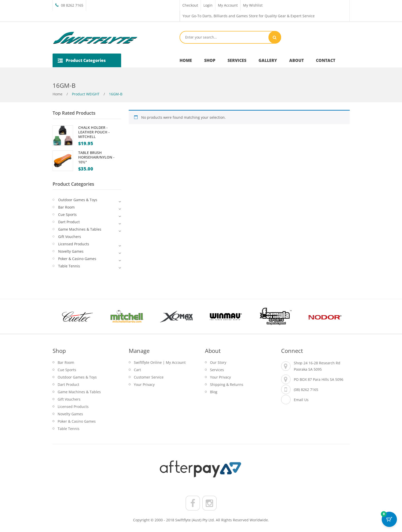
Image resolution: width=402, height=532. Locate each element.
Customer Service (149, 377)
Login (208, 5)
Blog (214, 392)
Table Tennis (69, 266)
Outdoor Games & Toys (78, 200)
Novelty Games (71, 251)
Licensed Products (74, 244)
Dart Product (69, 222)
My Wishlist (253, 5)
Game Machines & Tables (80, 229)
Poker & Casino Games (77, 259)
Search (275, 37)
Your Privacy (144, 384)
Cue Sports (67, 214)
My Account (228, 5)
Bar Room (66, 207)
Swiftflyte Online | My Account (160, 362)
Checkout (190, 5)
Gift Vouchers (70, 237)
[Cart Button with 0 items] (389, 519)
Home (58, 94)
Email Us (301, 400)
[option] (77, 316)
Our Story (218, 362)
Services (217, 370)
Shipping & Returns (227, 384)
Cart (137, 370)
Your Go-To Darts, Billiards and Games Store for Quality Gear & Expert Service (249, 16)
